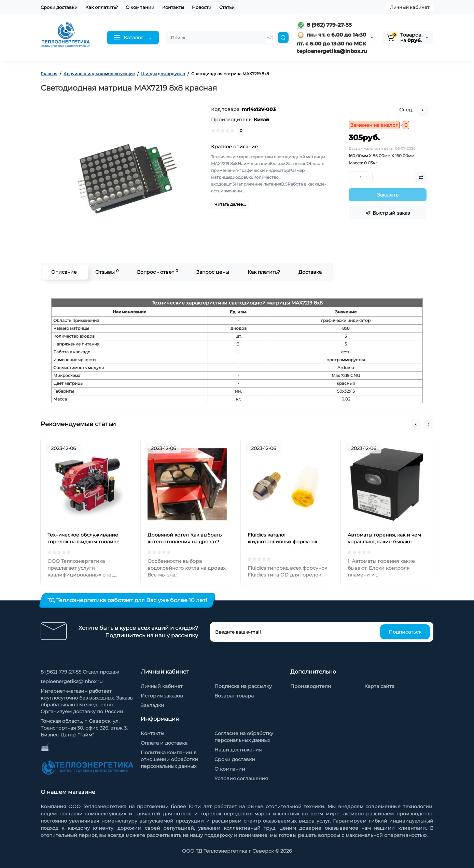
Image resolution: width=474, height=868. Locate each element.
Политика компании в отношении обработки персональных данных (169, 759)
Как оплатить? (102, 7)
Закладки (152, 705)
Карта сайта (379, 686)
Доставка (309, 272)
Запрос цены (212, 272)
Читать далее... (230, 204)
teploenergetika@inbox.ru (72, 681)
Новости (202, 7)
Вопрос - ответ (157, 272)
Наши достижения (238, 750)
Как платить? (263, 272)
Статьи (227, 7)
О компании (140, 7)
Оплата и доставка (164, 743)
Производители (311, 686)
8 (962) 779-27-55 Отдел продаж (80, 672)
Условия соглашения (241, 778)
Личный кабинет (410, 7)
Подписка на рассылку (243, 686)
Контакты (173, 7)
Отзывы (106, 272)
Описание (63, 272)
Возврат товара (234, 696)
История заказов (162, 696)
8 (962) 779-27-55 (324, 25)
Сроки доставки (59, 7)
